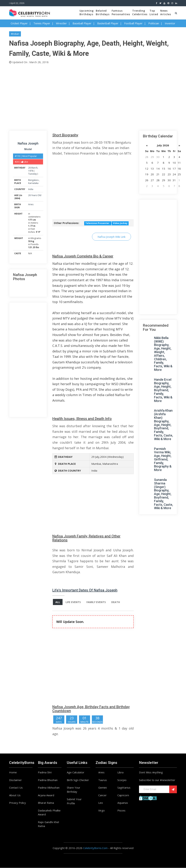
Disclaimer (15, 780)
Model (28, 149)
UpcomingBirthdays (87, 12)
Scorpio (122, 780)
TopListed (154, 12)
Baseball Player (82, 23)
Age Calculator (76, 772)
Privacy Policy (18, 803)
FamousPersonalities (121, 12)
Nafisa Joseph (28, 143)
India (31, 189)
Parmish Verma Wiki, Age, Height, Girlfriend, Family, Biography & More (163, 459)
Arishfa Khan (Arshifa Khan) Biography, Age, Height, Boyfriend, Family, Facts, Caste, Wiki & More (163, 425)
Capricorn (123, 795)
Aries (31, 204)
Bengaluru (34, 180)
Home (13, 772)
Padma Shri (45, 772)
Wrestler (61, 23)
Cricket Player (19, 23)
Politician (154, 23)
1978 (31, 171)
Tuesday (33, 174)
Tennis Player (42, 23)
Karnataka (33, 183)
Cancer (102, 795)
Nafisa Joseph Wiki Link (111, 237)
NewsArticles (166, 12)
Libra (120, 772)
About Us (15, 795)
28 (29, 168)
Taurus (103, 780)
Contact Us (16, 788)
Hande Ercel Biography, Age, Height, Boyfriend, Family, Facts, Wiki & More (163, 390)
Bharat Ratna (46, 803)
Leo (101, 803)
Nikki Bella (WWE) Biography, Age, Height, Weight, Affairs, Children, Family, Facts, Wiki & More (163, 354)
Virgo (101, 810)
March (34, 168)
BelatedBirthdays (103, 12)
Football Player (133, 23)
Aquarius (123, 803)
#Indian (15, 34)
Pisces (121, 810)
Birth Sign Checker (78, 780)
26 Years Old (35, 195)
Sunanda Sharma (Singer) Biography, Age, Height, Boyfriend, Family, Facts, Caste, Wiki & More (163, 494)
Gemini (102, 788)
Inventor (170, 23)
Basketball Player (108, 23)
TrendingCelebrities (140, 12)
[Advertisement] (93, 96)
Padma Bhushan (48, 780)
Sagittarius (124, 788)
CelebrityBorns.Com (95, 848)
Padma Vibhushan (49, 788)
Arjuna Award (46, 795)
